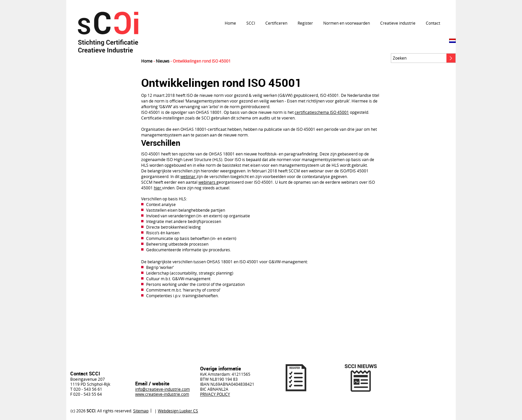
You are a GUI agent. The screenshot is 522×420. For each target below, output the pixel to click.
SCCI (251, 23)
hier (158, 188)
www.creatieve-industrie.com (162, 394)
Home (230, 23)
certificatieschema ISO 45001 (322, 112)
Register (305, 23)
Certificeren (276, 23)
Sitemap (141, 411)
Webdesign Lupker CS (178, 411)
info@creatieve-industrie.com (162, 389)
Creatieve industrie (398, 23)
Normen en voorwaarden (347, 23)
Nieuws (163, 61)
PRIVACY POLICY (215, 394)
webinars (207, 182)
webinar (188, 176)
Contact (433, 23)
